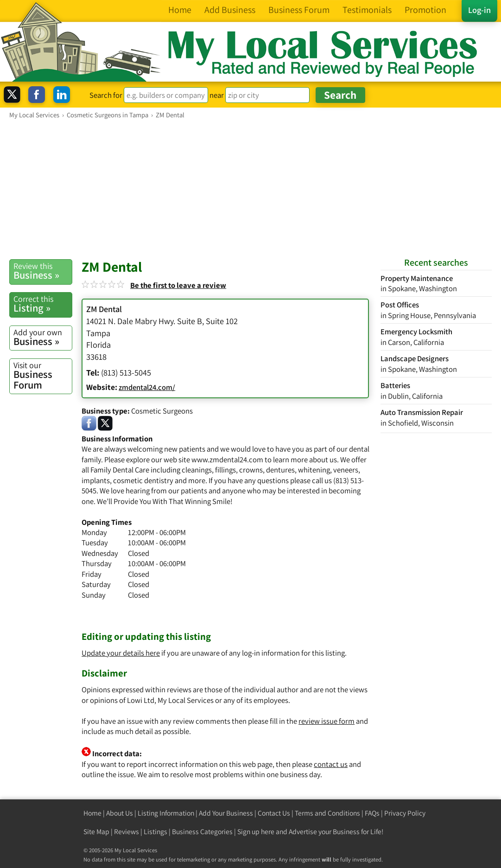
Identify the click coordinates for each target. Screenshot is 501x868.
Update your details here (121, 653)
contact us (331, 764)
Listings (155, 832)
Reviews (127, 832)
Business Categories (202, 832)
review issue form (327, 721)
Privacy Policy (405, 813)
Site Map (96, 832)
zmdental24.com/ (147, 387)
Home (92, 813)
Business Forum (43, 376)
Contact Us (274, 813)
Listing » (43, 304)
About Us (120, 813)
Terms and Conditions (327, 813)
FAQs (372, 813)
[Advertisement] (250, 189)
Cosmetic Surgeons (162, 411)
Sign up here (256, 832)
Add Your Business (226, 813)
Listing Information (166, 813)
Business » (43, 271)
